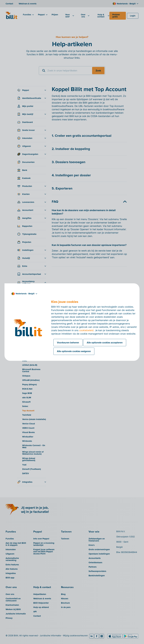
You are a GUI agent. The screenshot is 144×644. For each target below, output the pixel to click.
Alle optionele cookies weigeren (74, 351)
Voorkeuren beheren (68, 343)
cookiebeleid (86, 330)
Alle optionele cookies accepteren (105, 343)
